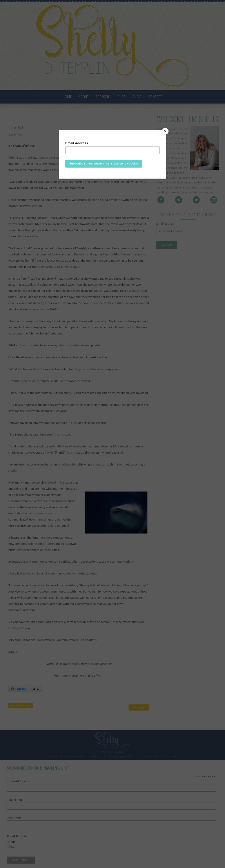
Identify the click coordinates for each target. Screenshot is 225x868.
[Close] (165, 131)
